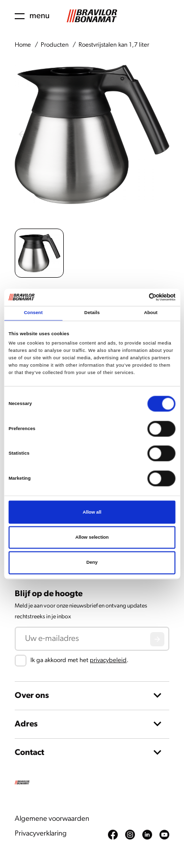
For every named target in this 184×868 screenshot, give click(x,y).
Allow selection (92, 537)
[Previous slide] (22, 134)
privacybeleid (108, 660)
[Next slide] (162, 134)
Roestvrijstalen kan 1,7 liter (114, 45)
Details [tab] (92, 313)
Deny (92, 563)
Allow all (92, 512)
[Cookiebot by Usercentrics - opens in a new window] (133, 297)
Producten (55, 45)
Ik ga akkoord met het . (79, 660)
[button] (39, 253)
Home (23, 45)
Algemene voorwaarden (52, 819)
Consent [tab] (33, 313)
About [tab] (151, 313)
